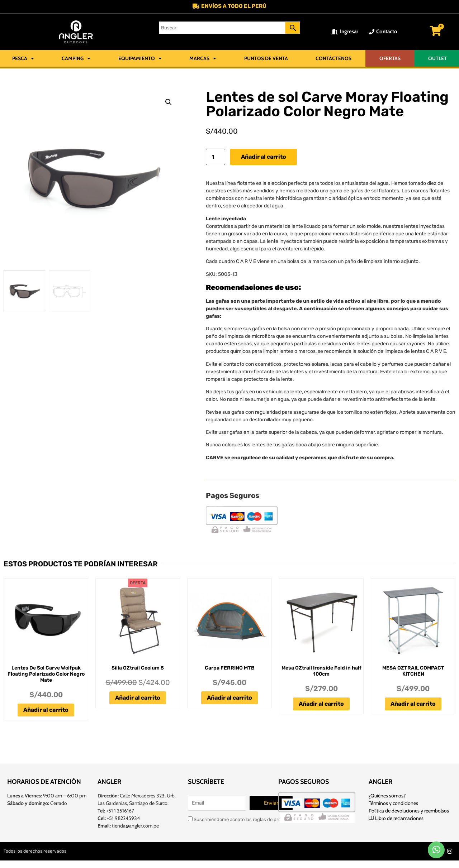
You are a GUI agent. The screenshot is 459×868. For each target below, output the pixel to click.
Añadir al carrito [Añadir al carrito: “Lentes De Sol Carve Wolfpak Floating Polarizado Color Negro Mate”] (46, 710)
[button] (169, 102)
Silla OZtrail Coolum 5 (138, 668)
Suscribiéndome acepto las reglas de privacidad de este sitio (255, 819)
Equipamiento (140, 59)
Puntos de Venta (266, 59)
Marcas (203, 59)
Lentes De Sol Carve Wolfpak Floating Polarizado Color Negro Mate (46, 674)
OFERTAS (390, 59)
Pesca (23, 59)
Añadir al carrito (264, 157)
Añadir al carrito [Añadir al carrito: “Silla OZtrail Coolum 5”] (138, 698)
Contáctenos (333, 59)
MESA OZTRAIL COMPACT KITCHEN (413, 671)
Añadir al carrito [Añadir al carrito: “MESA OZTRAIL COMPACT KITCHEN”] (413, 704)
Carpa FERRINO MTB (230, 668)
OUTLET (437, 59)
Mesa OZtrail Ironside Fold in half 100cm (321, 671)
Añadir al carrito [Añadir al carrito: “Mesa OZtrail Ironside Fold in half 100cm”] (321, 704)
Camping (76, 59)
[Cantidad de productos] (216, 157)
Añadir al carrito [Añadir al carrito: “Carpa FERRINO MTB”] (229, 698)
